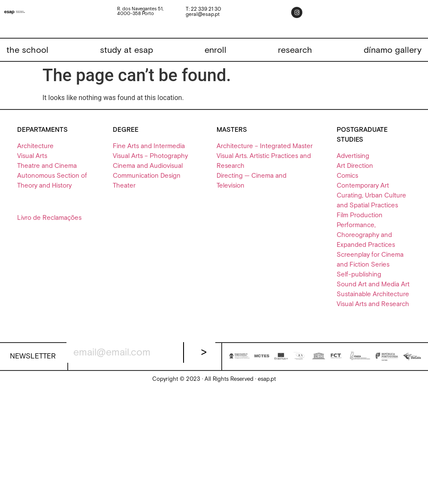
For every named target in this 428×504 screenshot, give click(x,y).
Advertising (353, 156)
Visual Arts (32, 156)
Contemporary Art (363, 186)
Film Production (360, 215)
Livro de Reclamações (49, 218)
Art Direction (355, 166)
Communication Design (147, 176)
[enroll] (216, 50)
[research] (295, 50)
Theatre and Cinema (47, 166)
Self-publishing (359, 275)
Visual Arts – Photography (150, 156)
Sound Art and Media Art (373, 284)
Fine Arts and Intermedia (149, 146)
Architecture (35, 146)
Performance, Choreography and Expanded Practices (366, 235)
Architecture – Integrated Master (265, 146)
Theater (124, 186)
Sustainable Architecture (373, 294)
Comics (347, 176)
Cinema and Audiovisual (148, 166)
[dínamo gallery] (393, 50)
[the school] (27, 50)
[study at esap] (127, 50)
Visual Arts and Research (373, 304)
